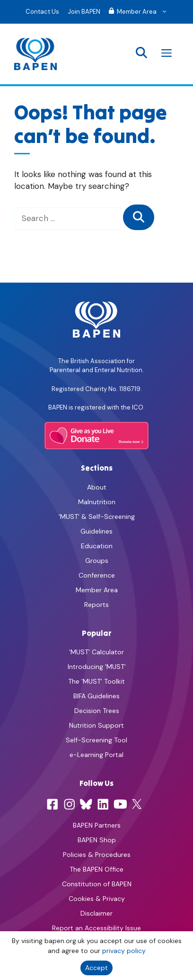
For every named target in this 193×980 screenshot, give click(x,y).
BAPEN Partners (97, 825)
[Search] (139, 217)
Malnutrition (97, 502)
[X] (137, 804)
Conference (97, 575)
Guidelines (96, 531)
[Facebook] (53, 804)
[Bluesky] (86, 804)
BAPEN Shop (97, 840)
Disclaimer (96, 913)
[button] (141, 54)
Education (97, 546)
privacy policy (124, 951)
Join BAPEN (84, 12)
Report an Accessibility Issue (96, 928)
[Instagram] (70, 804)
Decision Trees (97, 711)
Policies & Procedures (97, 855)
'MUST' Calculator (96, 652)
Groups (97, 561)
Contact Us (42, 12)
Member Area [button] (140, 12)
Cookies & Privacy (97, 899)
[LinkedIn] (103, 804)
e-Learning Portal (96, 755)
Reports (96, 605)
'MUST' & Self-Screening (97, 517)
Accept (96, 968)
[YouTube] (120, 804)
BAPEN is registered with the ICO (96, 407)
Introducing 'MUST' (97, 667)
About (97, 487)
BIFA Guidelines (96, 696)
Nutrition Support (96, 725)
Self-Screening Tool (96, 740)
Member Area (97, 590)
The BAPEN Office (96, 869)
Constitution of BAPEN (97, 884)
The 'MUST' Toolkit (96, 681)
